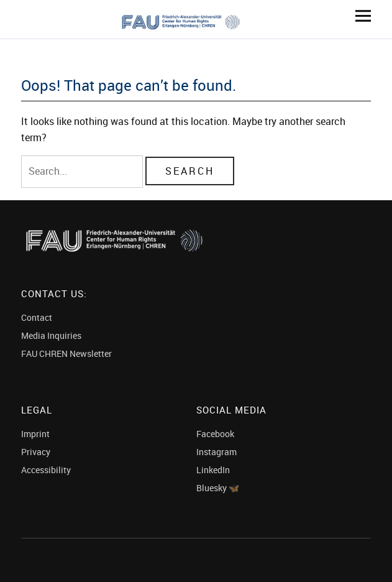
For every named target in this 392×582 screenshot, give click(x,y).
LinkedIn (213, 470)
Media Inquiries (51, 335)
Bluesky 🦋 (218, 488)
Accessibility (46, 470)
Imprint (35, 434)
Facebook (215, 434)
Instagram (217, 452)
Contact (37, 317)
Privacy (36, 452)
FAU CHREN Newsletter (66, 353)
